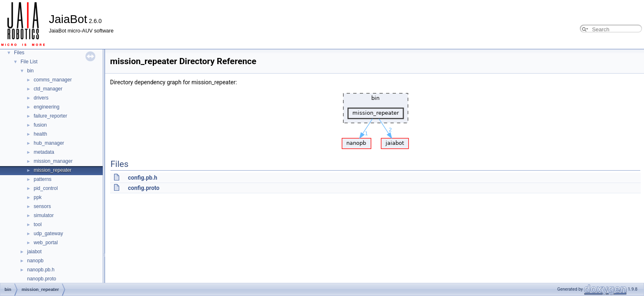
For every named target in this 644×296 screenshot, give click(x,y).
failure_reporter (50, 116)
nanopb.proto (42, 279)
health (40, 134)
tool (38, 224)
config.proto (144, 188)
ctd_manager (48, 89)
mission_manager (53, 161)
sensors (42, 206)
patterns (43, 179)
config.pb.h (142, 178)
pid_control (46, 188)
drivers (41, 98)
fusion (40, 125)
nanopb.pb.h (41, 270)
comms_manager (53, 80)
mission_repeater (53, 170)
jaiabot (34, 252)
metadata (44, 152)
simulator (44, 215)
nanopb (35, 261)
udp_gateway (48, 234)
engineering (47, 107)
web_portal (46, 243)
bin (30, 71)
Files (19, 53)
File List (29, 62)
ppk (38, 197)
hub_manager (49, 143)
